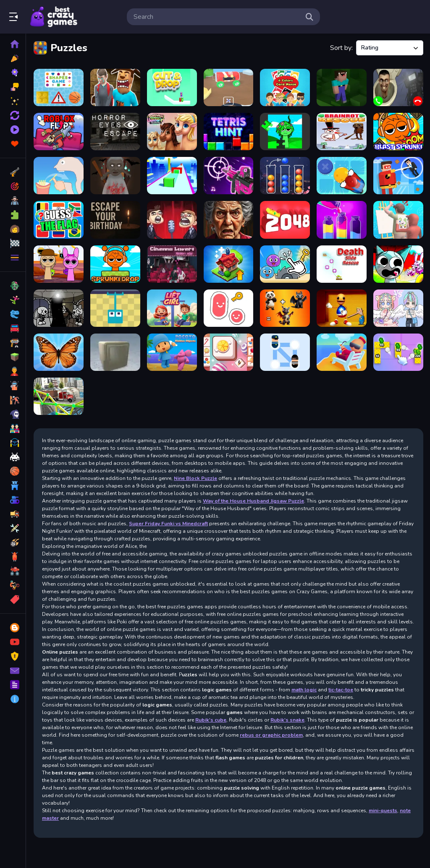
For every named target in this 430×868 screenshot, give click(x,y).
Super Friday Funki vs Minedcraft (168, 524)
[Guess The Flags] (59, 220)
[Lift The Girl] (172, 308)
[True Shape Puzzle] (172, 176)
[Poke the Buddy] (342, 308)
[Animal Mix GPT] (285, 308)
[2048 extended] (285, 220)
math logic (304, 690)
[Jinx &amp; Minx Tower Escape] (59, 308)
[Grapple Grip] (115, 308)
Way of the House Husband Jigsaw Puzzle (253, 501)
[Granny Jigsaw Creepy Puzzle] (229, 220)
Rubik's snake (287, 720)
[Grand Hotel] (342, 352)
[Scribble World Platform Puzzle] (229, 308)
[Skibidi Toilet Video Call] (398, 87)
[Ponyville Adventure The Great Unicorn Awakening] (172, 132)
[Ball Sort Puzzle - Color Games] (285, 176)
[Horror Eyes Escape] (115, 132)
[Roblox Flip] (59, 132)
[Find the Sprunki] (59, 264)
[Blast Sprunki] (398, 132)
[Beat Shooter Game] (229, 176)
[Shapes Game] (59, 87)
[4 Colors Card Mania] (285, 87)
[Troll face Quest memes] (172, 220)
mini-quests (383, 811)
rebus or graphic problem (271, 735)
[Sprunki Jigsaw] (285, 132)
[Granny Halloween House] (115, 176)
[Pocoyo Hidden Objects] (172, 352)
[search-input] (217, 17)
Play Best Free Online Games (54, 17)
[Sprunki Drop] (115, 264)
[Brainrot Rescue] (342, 132)
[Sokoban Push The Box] (342, 176)
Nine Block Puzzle (195, 478)
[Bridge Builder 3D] (59, 396)
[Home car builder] (229, 87)
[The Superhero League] (398, 176)
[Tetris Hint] (229, 132)
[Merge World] (229, 264)
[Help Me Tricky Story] (59, 176)
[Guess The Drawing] (398, 220)
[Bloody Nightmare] (115, 87)
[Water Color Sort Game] (342, 220)
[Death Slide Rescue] (342, 264)
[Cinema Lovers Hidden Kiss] (172, 264)
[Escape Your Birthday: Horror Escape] (115, 220)
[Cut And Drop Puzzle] (172, 87)
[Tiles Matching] (229, 352)
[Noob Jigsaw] (342, 87)
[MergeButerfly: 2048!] (59, 352)
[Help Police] (285, 352)
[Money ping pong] (398, 352)
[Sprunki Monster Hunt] (398, 264)
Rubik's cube (211, 720)
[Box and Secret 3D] (115, 352)
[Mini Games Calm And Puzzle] (285, 264)
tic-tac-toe (341, 690)
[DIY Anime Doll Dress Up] (398, 308)
